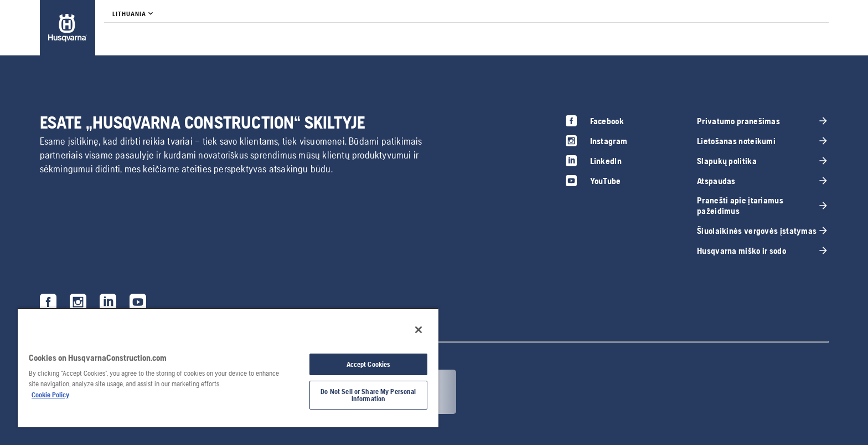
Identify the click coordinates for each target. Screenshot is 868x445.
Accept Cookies (369, 364)
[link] (68, 28)
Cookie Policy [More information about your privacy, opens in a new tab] (50, 395)
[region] (228, 367)
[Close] (418, 330)
